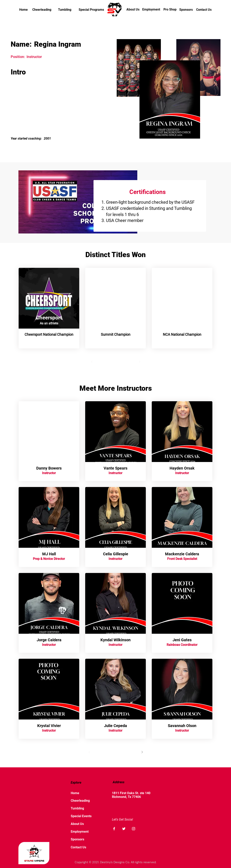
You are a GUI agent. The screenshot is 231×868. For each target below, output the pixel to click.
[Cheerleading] (42, 10)
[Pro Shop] (170, 10)
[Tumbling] (65, 10)
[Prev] (92, 362)
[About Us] (133, 10)
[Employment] (151, 10)
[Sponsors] (186, 10)
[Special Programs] (91, 10)
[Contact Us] (204, 10)
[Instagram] (134, 829)
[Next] (139, 362)
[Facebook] (114, 829)
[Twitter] (124, 829)
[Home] (23, 10)
